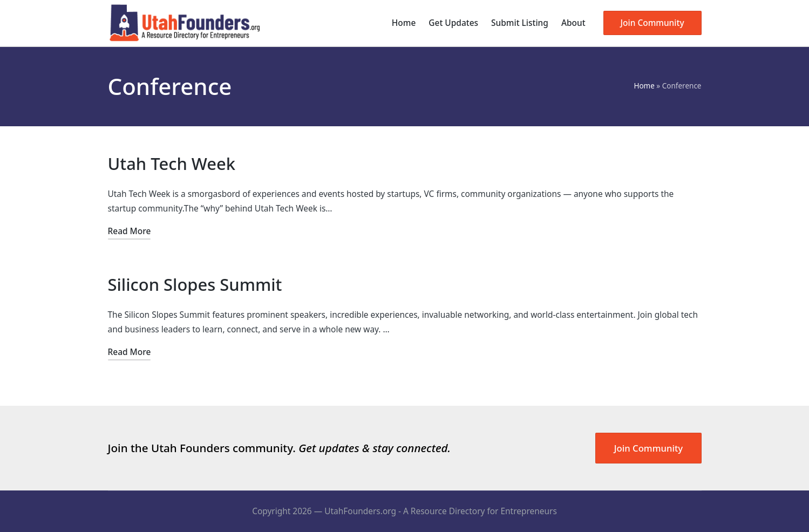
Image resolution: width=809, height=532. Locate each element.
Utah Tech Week (172, 163)
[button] (652, 23)
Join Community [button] (648, 448)
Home (644, 86)
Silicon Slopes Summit (195, 284)
